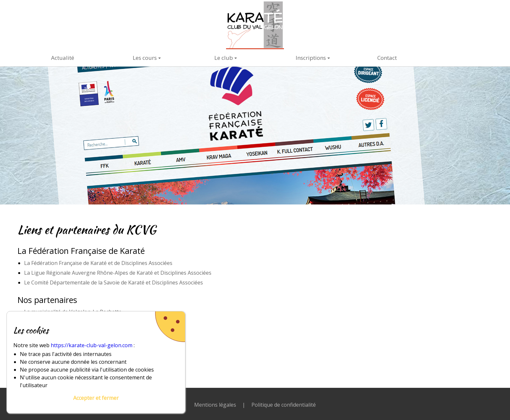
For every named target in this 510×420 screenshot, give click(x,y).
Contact (387, 58)
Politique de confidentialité (284, 405)
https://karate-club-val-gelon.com (92, 345)
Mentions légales (215, 405)
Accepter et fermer (96, 398)
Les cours (145, 58)
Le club (224, 58)
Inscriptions (311, 58)
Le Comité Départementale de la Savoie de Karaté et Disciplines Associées (114, 282)
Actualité (63, 58)
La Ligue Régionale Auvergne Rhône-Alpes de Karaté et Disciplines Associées (118, 273)
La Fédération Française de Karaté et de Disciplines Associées (98, 263)
